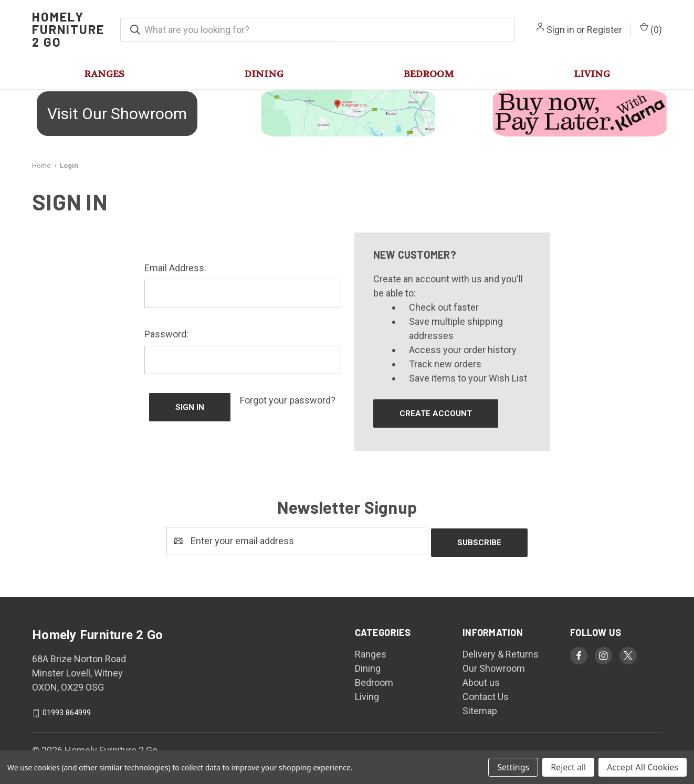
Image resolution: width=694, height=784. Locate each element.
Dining (264, 74)
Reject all (568, 767)
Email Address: (175, 268)
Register (604, 30)
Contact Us (486, 695)
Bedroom (429, 74)
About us (481, 681)
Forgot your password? (288, 400)
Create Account (436, 414)
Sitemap (480, 709)
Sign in (560, 30)
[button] (116, 114)
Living (592, 74)
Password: (166, 334)
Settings (513, 767)
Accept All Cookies (643, 767)
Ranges (104, 74)
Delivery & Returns (501, 653)
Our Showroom (494, 667)
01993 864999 (67, 711)
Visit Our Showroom (117, 114)
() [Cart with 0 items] (651, 29)
